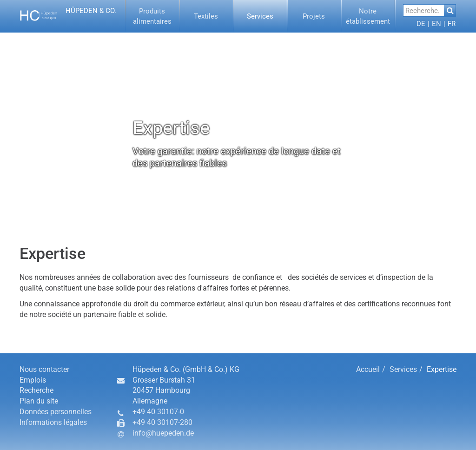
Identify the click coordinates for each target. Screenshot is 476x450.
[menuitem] (152, 16)
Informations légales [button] (53, 422)
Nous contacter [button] (44, 369)
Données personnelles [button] (56, 412)
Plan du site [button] (39, 401)
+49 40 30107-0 (158, 412)
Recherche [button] (36, 390)
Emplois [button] (33, 380)
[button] (69, 16)
